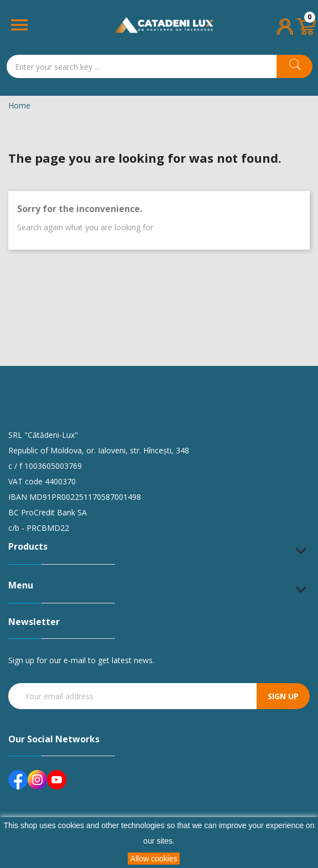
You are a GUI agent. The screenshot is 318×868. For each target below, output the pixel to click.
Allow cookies (154, 859)
